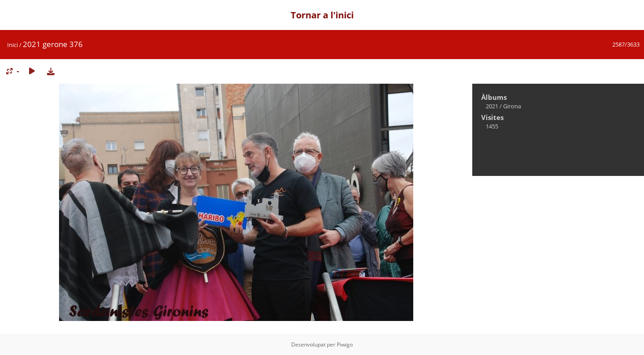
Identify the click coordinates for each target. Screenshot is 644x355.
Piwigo (345, 344)
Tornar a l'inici (322, 15)
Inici (13, 45)
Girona (512, 106)
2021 (492, 106)
